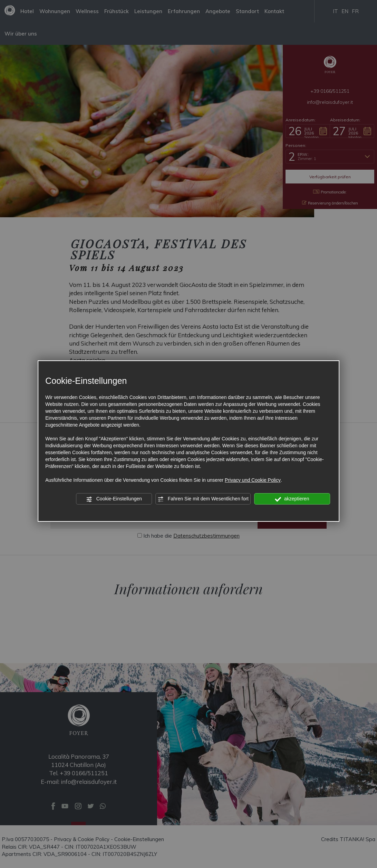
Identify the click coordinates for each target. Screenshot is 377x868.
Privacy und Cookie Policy (253, 480)
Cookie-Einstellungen (114, 499)
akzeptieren (292, 499)
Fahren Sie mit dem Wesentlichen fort (203, 499)
